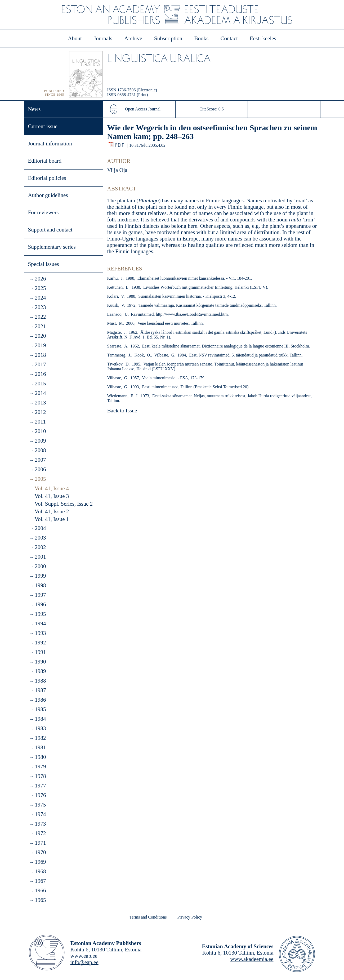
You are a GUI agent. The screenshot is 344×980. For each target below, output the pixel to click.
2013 (40, 403)
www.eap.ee (84, 956)
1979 (40, 767)
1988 (40, 681)
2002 (40, 547)
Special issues (44, 264)
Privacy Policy (190, 917)
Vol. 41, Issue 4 (52, 488)
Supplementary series (52, 247)
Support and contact (50, 230)
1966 (40, 890)
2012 (40, 412)
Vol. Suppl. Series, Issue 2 (64, 504)
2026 (40, 279)
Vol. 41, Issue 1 (52, 519)
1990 (40, 662)
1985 (40, 709)
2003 (40, 538)
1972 (40, 833)
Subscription (168, 38)
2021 (40, 326)
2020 (40, 336)
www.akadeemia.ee (252, 959)
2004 (40, 528)
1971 (40, 843)
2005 (40, 479)
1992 (40, 643)
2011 (40, 422)
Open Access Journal (143, 109)
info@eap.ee (84, 962)
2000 (40, 566)
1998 (40, 585)
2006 (40, 469)
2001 (40, 557)
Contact (229, 38)
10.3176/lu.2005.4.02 (147, 145)
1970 (40, 852)
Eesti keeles (263, 38)
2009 (40, 441)
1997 (40, 595)
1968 (40, 871)
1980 (40, 757)
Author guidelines (48, 195)
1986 (40, 700)
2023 (40, 307)
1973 (40, 824)
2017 (40, 364)
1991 (40, 652)
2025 (40, 288)
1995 (40, 614)
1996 (40, 604)
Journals (103, 38)
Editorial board (45, 161)
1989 (40, 671)
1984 (40, 719)
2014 (40, 393)
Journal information (50, 144)
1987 (40, 690)
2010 (40, 431)
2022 (40, 317)
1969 (40, 862)
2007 (40, 460)
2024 (40, 298)
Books (202, 38)
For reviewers (43, 212)
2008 (40, 450)
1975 (40, 805)
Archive (133, 38)
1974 (40, 814)
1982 (40, 738)
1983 (40, 728)
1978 (40, 776)
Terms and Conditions (148, 917)
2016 (40, 374)
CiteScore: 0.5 (212, 109)
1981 (40, 747)
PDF (120, 144)
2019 (40, 345)
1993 (40, 633)
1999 (40, 576)
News (34, 109)
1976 (40, 795)
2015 (40, 384)
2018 (40, 355)
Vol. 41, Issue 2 (52, 511)
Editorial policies (47, 178)
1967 (40, 881)
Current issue (43, 126)
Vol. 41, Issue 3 (52, 496)
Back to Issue (122, 411)
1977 (40, 786)
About (75, 38)
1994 (40, 623)
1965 (40, 900)
